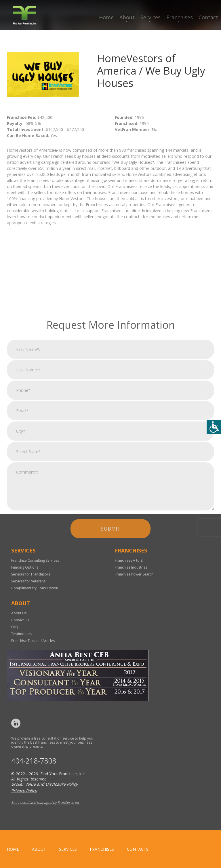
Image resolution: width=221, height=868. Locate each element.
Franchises (180, 17)
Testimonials (22, 634)
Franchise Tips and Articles (33, 641)
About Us (19, 613)
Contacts (138, 849)
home (13, 849)
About (127, 17)
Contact (208, 17)
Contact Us (20, 620)
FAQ (15, 627)
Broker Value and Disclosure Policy (44, 784)
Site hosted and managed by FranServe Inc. (46, 803)
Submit (111, 589)
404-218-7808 (34, 761)
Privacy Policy (24, 791)
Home (106, 17)
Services (150, 17)
